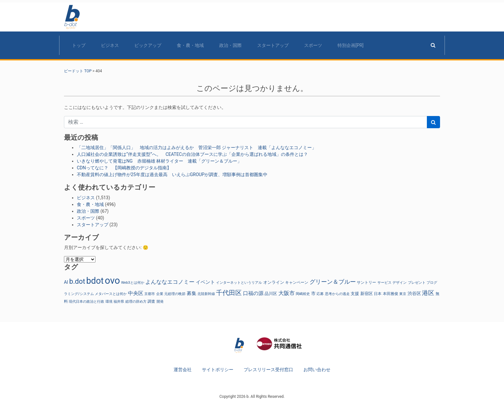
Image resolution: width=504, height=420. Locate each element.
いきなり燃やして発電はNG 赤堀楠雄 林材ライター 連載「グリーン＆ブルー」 (159, 161)
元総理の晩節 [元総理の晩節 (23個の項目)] (175, 294)
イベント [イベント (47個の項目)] (205, 282)
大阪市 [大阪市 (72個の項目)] (287, 293)
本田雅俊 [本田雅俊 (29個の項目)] (391, 294)
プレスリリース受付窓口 (268, 370)
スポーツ (313, 45)
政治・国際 (230, 45)
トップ (79, 45)
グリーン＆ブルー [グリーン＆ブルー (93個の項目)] (333, 282)
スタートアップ (273, 45)
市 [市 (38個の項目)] (313, 293)
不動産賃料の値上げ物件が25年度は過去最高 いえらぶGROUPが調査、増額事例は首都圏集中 (172, 174)
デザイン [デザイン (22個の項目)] (400, 283)
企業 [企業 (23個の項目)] (160, 294)
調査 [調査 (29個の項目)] (151, 301)
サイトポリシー (218, 370)
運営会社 (183, 370)
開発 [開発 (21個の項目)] (160, 302)
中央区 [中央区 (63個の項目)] (136, 293)
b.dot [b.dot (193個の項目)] (77, 281)
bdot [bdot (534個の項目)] (95, 281)
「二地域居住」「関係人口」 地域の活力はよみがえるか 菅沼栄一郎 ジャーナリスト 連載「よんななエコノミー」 (197, 147)
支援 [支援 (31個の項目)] (355, 294)
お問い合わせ (317, 370)
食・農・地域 (190, 45)
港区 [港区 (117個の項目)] (428, 293)
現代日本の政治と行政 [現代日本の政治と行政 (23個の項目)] (86, 302)
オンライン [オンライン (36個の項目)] (274, 282)
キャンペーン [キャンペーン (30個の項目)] (297, 282)
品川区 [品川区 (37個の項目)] (271, 294)
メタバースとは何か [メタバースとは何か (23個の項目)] (111, 294)
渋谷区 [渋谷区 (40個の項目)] (414, 293)
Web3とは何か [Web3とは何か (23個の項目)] (133, 283)
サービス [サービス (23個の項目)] (384, 283)
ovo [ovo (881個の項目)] (112, 281)
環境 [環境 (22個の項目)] (109, 302)
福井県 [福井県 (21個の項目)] (119, 302)
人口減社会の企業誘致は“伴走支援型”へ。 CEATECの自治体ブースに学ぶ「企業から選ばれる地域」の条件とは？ (192, 154)
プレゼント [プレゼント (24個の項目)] (417, 282)
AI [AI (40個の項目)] (66, 282)
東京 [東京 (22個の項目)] (403, 294)
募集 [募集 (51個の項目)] (192, 293)
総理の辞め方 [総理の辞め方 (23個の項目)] (136, 302)
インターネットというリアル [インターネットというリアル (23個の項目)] (239, 283)
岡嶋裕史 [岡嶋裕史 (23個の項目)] (303, 294)
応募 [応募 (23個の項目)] (320, 294)
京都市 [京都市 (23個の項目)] (150, 294)
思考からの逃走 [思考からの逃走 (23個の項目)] (337, 294)
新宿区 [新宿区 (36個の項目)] (367, 294)
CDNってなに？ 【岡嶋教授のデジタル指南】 (124, 168)
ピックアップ (148, 45)
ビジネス (110, 45)
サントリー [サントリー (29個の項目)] (366, 282)
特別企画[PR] (351, 45)
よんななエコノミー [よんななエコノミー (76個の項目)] (170, 282)
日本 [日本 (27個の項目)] (378, 294)
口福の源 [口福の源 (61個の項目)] (253, 293)
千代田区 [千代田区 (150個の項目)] (229, 293)
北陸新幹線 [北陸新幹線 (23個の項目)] (206, 294)
